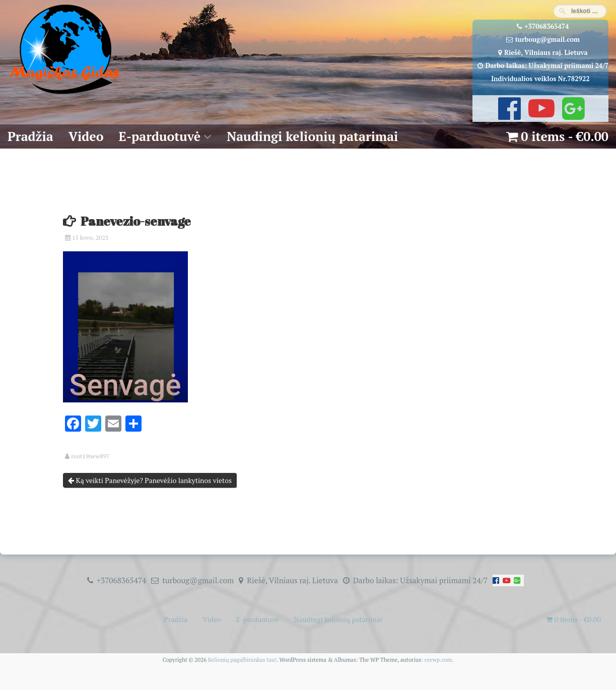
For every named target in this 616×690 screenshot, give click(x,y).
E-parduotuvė (160, 136)
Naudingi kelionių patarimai (312, 136)
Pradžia (30, 136)
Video (86, 136)
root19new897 (90, 456)
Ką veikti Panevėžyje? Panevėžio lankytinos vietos (150, 480)
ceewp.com (438, 660)
